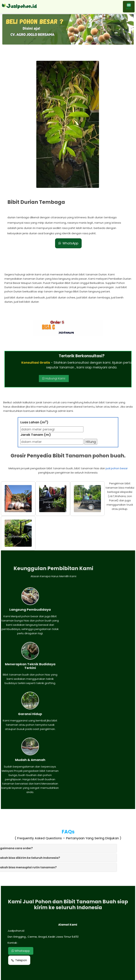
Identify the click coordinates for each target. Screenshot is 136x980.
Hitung (91, 442)
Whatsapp (22, 872)
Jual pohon (72, 976)
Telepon (19, 881)
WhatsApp (68, 243)
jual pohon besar (117, 469)
